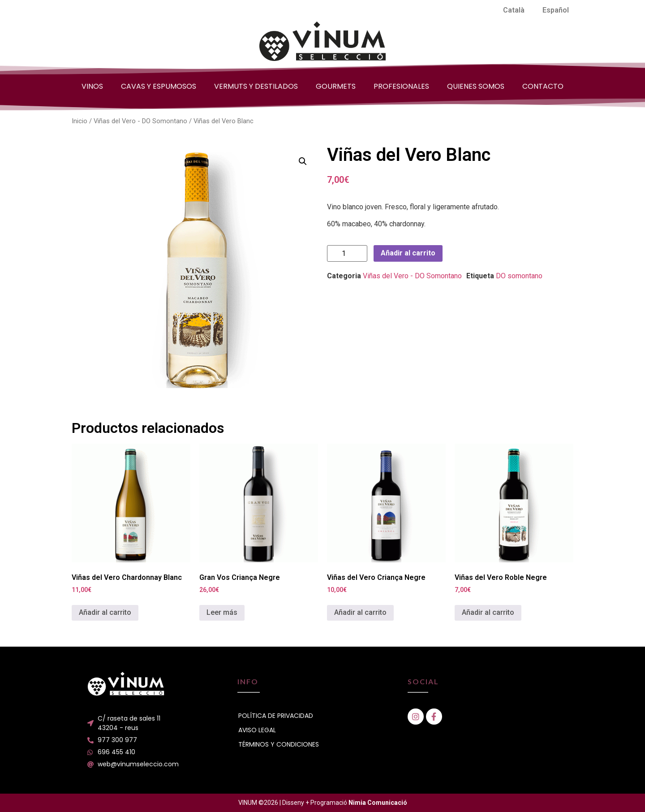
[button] (303, 161)
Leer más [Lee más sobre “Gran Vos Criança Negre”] (222, 612)
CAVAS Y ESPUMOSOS (159, 86)
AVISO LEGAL (257, 730)
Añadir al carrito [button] (105, 612)
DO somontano (519, 276)
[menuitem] (514, 10)
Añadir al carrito (408, 253)
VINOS (92, 86)
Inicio (80, 121)
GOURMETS (336, 86)
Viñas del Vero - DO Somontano (140, 121)
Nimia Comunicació (378, 803)
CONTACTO (543, 86)
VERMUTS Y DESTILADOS (256, 86)
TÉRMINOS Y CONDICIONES (279, 744)
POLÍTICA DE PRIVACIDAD (276, 716)
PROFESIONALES (401, 86)
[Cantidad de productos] (347, 253)
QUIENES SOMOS (476, 86)
